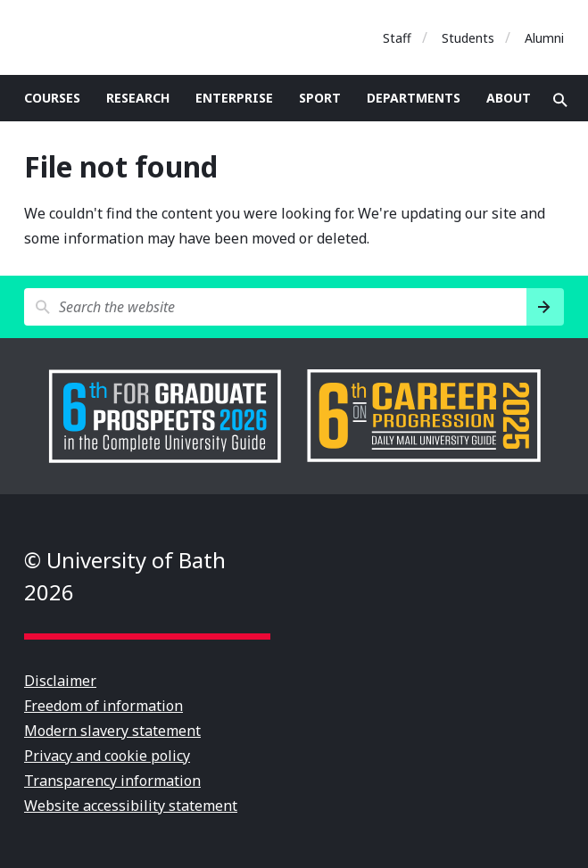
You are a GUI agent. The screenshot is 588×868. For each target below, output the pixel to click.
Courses (52, 98)
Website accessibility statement (131, 806)
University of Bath (104, 37)
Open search (560, 100)
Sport (320, 98)
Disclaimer (60, 681)
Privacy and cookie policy (107, 756)
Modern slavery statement (112, 731)
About (509, 98)
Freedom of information (104, 706)
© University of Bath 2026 (125, 576)
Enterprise (234, 98)
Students (468, 38)
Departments (414, 98)
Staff (397, 38)
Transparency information (112, 781)
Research (138, 98)
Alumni (544, 38)
